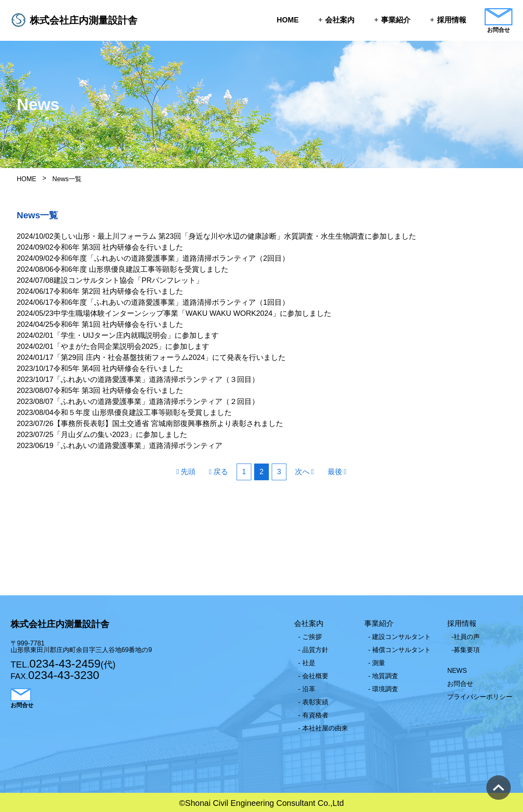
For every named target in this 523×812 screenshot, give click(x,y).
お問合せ (460, 684)
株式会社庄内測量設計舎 (84, 20)
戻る (221, 472)
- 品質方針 (313, 650)
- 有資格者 (313, 715)
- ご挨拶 (310, 637)
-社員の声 (465, 637)
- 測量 (377, 663)
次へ (302, 472)
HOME (288, 20)
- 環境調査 (383, 689)
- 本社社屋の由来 (323, 728)
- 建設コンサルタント (400, 637)
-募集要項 (465, 650)
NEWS (457, 671)
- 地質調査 (383, 676)
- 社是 (307, 663)
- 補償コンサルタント (400, 650)
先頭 (188, 472)
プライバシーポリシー (480, 697)
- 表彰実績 (313, 702)
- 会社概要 (313, 676)
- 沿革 (307, 689)
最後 (335, 472)
